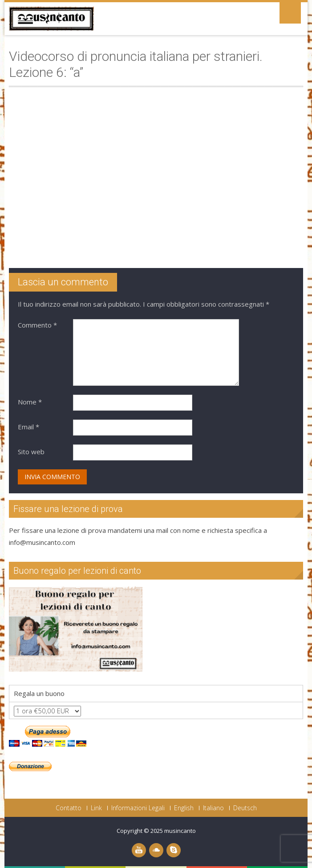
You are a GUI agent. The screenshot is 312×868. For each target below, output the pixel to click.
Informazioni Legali (138, 808)
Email (28, 427)
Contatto (69, 808)
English (184, 808)
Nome (30, 402)
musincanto (180, 831)
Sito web (31, 452)
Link (96, 808)
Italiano (213, 808)
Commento (37, 325)
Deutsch (245, 808)
